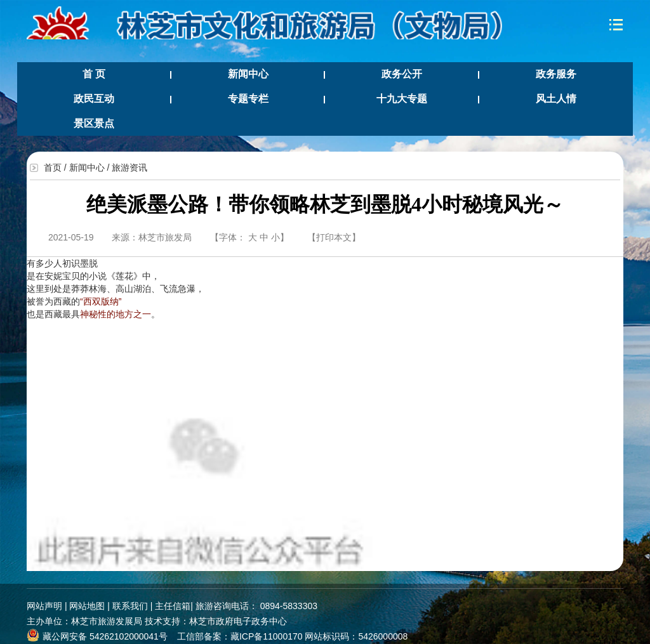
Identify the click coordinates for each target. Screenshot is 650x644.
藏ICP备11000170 (267, 636)
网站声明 (44, 606)
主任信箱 (173, 606)
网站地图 (87, 606)
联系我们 (130, 606)
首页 (53, 168)
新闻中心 (87, 168)
